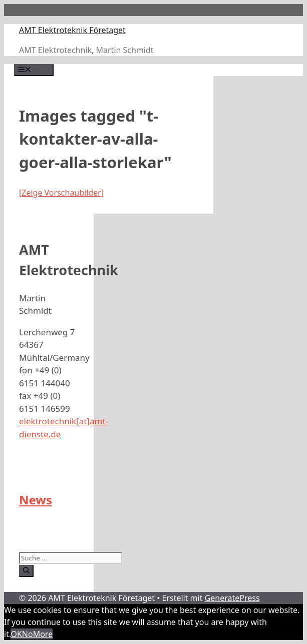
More (43, 634)
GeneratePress (232, 598)
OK (16, 634)
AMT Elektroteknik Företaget (72, 30)
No (28, 634)
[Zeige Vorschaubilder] (61, 193)
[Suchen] (26, 571)
